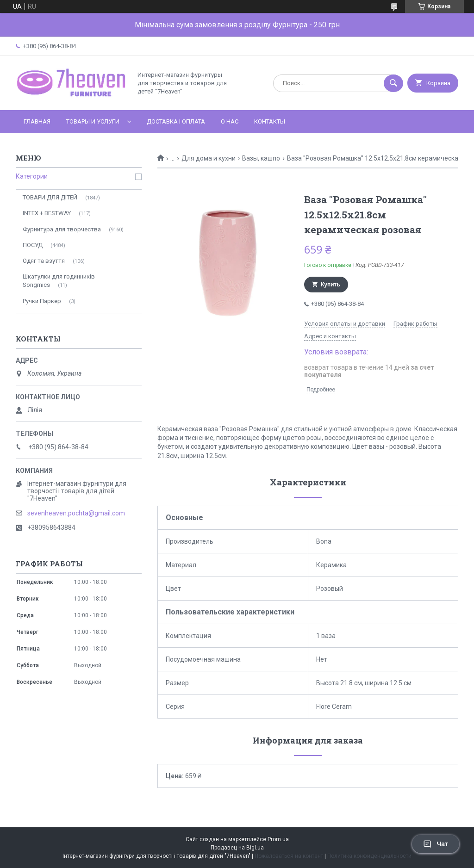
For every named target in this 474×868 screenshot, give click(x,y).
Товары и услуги (93, 121)
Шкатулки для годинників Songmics (59, 281)
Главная (37, 121)
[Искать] (393, 83)
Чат (436, 844)
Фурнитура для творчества (62, 229)
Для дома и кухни (209, 158)
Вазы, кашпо (261, 158)
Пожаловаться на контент (289, 856)
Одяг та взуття (44, 261)
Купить (331, 285)
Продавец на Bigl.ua (237, 848)
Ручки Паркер (42, 301)
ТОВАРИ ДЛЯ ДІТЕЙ (50, 197)
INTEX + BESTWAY (47, 213)
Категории (32, 176)
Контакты (270, 121)
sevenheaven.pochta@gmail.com (76, 513)
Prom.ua (278, 839)
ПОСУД (33, 245)
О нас (230, 121)
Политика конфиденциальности (369, 856)
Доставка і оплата (176, 121)
